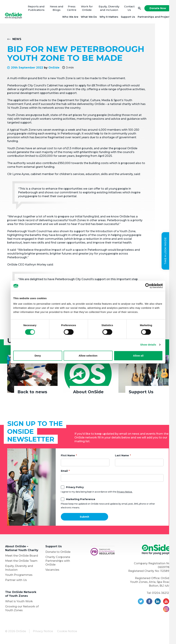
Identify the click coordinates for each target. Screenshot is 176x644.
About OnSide (88, 392)
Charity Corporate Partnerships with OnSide (58, 561)
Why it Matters (109, 17)
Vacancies (52, 570)
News (17, 40)
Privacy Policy (75, 488)
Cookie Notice (67, 632)
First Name (68, 456)
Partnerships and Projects (154, 17)
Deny (38, 356)
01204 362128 (161, 593)
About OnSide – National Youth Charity (22, 549)
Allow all (138, 356)
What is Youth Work (19, 602)
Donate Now (157, 9)
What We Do (89, 17)
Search (139, 9)
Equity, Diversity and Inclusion (109, 9)
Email (64, 471)
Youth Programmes (19, 575)
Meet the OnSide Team (21, 561)
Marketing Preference (81, 500)
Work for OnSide (87, 9)
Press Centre (72, 9)
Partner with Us (16, 581)
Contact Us (129, 9)
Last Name (122, 456)
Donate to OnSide (58, 552)
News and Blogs (57, 9)
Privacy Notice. (125, 492)
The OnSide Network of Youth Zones (21, 594)
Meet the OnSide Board (22, 556)
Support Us (128, 17)
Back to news (32, 392)
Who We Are (70, 17)
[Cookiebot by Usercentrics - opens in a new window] (148, 286)
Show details (148, 345)
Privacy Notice (43, 632)
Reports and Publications (37, 9)
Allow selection (88, 356)
